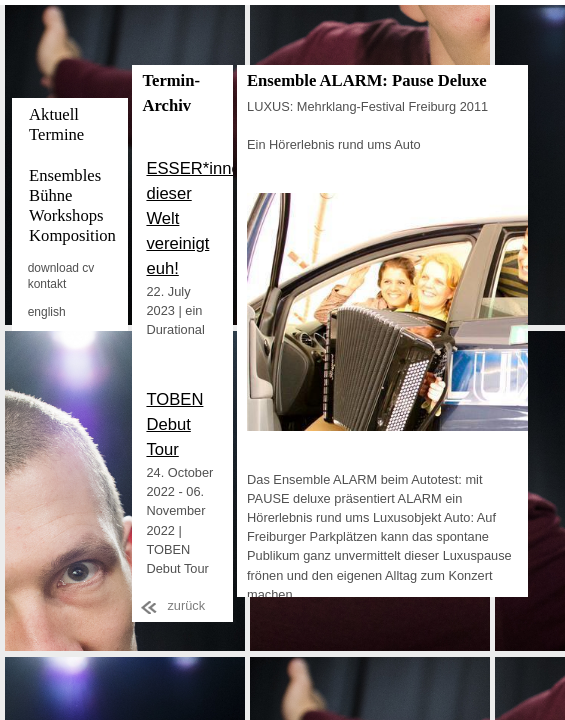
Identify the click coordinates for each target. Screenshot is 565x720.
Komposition (72, 235)
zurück (186, 605)
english (47, 312)
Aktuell (54, 114)
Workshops (66, 215)
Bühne (50, 195)
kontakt (47, 284)
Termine (56, 134)
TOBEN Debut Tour (174, 424)
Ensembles (65, 175)
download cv (61, 268)
